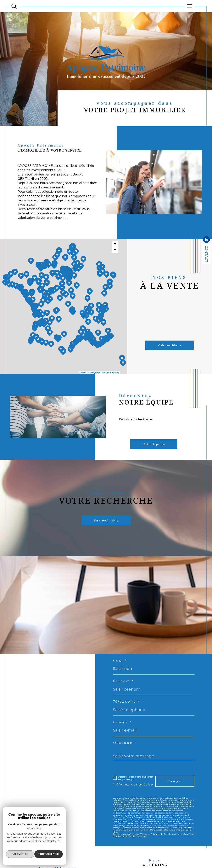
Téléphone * (128, 715)
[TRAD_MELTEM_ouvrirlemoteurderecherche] (14, 6)
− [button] (115, 255)
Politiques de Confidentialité (164, 855)
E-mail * (124, 736)
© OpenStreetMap (111, 377)
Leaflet (83, 377)
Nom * (121, 672)
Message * (126, 758)
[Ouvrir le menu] (190, 6)
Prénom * (125, 693)
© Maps (94, 377)
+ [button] (115, 249)
